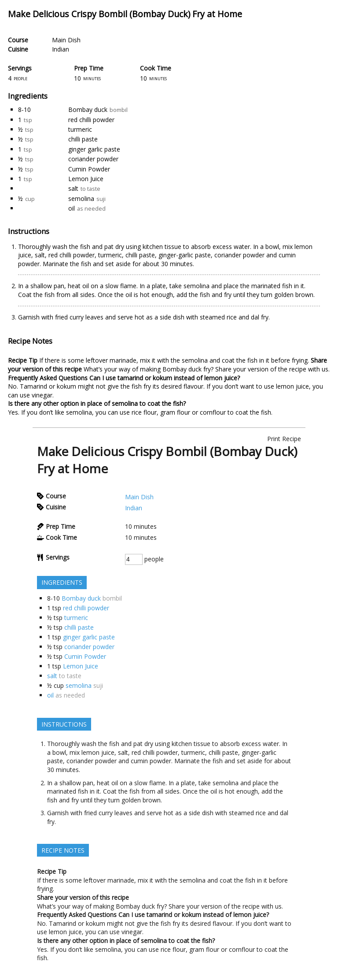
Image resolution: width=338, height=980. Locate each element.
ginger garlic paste (94, 149)
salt (73, 188)
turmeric (80, 129)
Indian (61, 49)
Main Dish (66, 40)
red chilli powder (91, 120)
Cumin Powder (89, 169)
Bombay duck (88, 110)
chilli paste (83, 139)
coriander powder (93, 159)
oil (72, 208)
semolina (81, 199)
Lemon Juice (86, 179)
